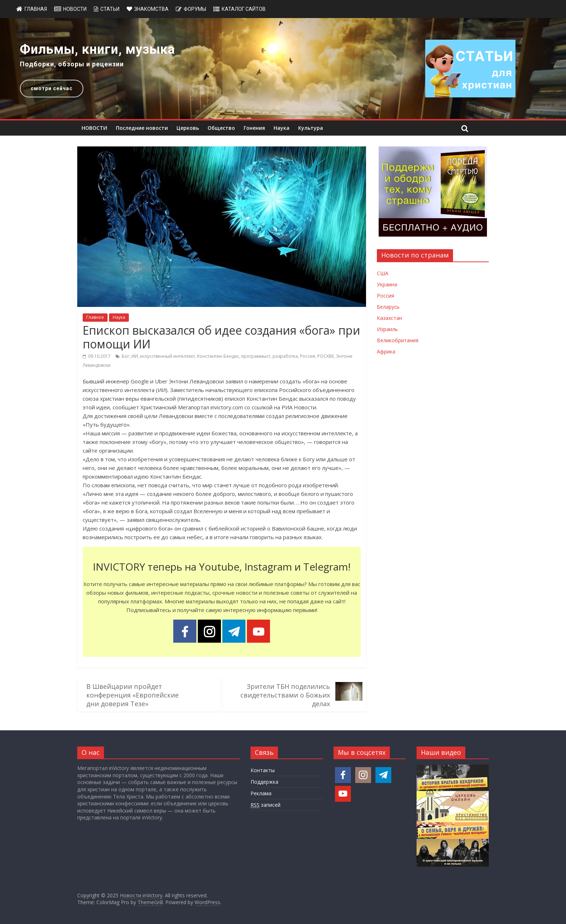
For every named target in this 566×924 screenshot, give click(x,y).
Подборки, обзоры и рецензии (72, 64)
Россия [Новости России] (386, 296)
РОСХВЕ (326, 356)
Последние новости (142, 128)
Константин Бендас (218, 356)
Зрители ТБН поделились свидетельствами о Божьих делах (285, 695)
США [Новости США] (383, 273)
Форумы (195, 9)
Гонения (254, 128)
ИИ (135, 356)
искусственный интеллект (167, 356)
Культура (311, 128)
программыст (256, 356)
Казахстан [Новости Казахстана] (389, 318)
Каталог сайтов (244, 9)
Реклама (261, 793)
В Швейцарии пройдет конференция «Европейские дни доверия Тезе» (132, 695)
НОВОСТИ (94, 128)
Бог (125, 356)
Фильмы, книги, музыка (97, 49)
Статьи (110, 9)
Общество (221, 128)
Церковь (188, 128)
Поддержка (264, 782)
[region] (283, 69)
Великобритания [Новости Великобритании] (398, 340)
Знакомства (151, 9)
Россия (308, 356)
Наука (282, 128)
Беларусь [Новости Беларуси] (388, 307)
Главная (36, 9)
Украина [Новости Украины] (387, 284)
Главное (95, 317)
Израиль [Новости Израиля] (387, 329)
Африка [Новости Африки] (386, 351)
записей (265, 805)
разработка (285, 356)
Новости (75, 9)
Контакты (263, 770)
